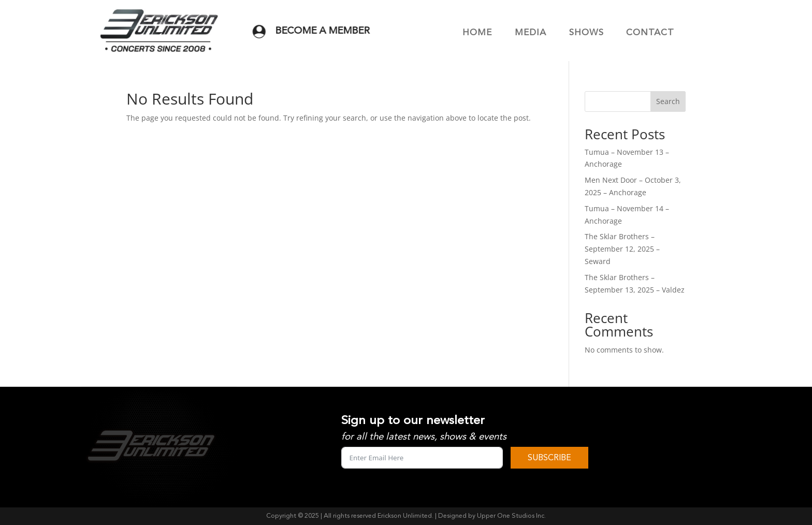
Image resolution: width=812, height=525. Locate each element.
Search (668, 101)
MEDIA (531, 33)
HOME (477, 33)
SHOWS (586, 33)
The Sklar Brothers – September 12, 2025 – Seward (622, 249)
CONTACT (650, 33)
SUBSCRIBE (549, 458)
